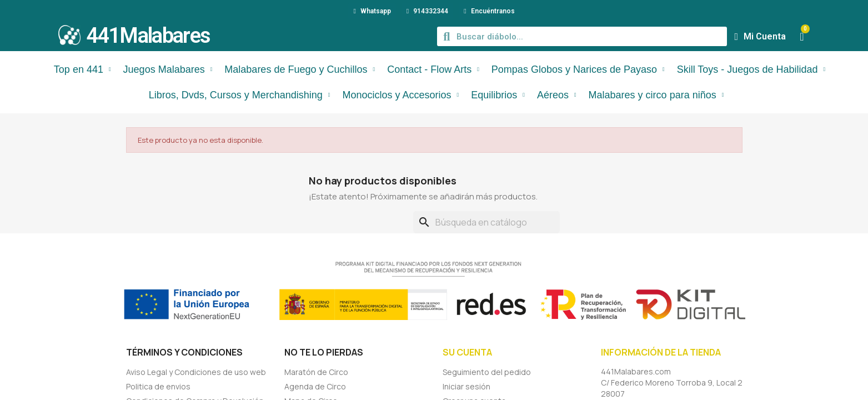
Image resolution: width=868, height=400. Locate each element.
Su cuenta (467, 352)
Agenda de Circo (315, 386)
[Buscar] (486, 222)
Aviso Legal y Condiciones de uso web (196, 372)
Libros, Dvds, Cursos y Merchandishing (240, 95)
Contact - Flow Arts (433, 69)
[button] (802, 37)
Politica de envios (158, 386)
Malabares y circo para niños (656, 95)
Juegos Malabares (168, 69)
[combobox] (583, 36)
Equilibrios (498, 95)
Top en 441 (82, 69)
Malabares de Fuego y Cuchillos (300, 69)
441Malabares (148, 36)
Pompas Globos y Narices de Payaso (578, 69)
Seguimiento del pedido (487, 372)
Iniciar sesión (466, 386)
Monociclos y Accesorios (400, 95)
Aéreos (557, 95)
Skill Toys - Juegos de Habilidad (751, 69)
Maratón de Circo (316, 372)
